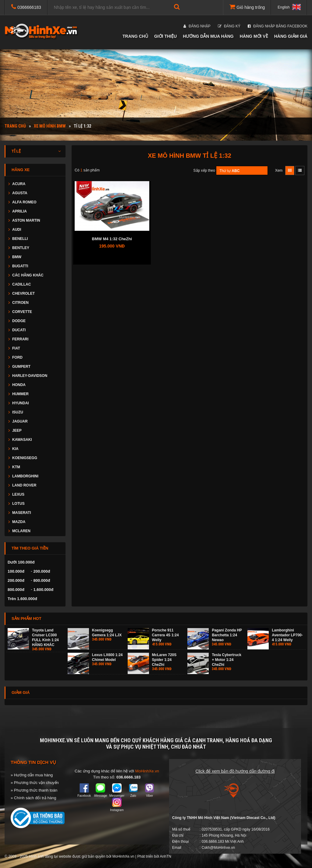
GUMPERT (21, 367)
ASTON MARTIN (26, 220)
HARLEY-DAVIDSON (30, 376)
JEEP (17, 430)
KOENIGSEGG (25, 458)
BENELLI (20, 239)
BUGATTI (20, 266)
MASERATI (22, 513)
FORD (17, 357)
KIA (15, 449)
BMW (17, 257)
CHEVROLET (23, 293)
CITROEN (20, 303)
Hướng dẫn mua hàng (208, 36)
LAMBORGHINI (25, 476)
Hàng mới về (254, 36)
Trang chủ (135, 36)
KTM (16, 467)
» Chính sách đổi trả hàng (33, 798)
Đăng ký (229, 26)
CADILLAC (21, 284)
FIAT (16, 348)
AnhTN (166, 856)
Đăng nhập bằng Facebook (278, 26)
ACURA (19, 184)
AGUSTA (20, 193)
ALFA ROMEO (24, 202)
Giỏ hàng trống (247, 7)
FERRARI (20, 339)
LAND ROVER (24, 485)
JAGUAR (20, 421)
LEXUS (18, 494)
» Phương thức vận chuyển (35, 783)
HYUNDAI (21, 403)
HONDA (19, 385)
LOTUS (18, 504)
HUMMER (20, 394)
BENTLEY (21, 248)
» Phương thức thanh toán (34, 790)
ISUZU (18, 412)
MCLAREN (21, 531)
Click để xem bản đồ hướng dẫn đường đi (235, 771)
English (289, 7)
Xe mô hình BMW (50, 126)
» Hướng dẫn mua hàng (32, 775)
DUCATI (19, 330)
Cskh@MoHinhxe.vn (218, 848)
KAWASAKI (22, 440)
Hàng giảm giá (291, 36)
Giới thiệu (165, 36)
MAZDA (19, 522)
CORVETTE (22, 312)
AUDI (17, 230)
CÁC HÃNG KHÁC (28, 275)
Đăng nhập (197, 26)
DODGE (19, 321)
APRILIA (19, 211)
